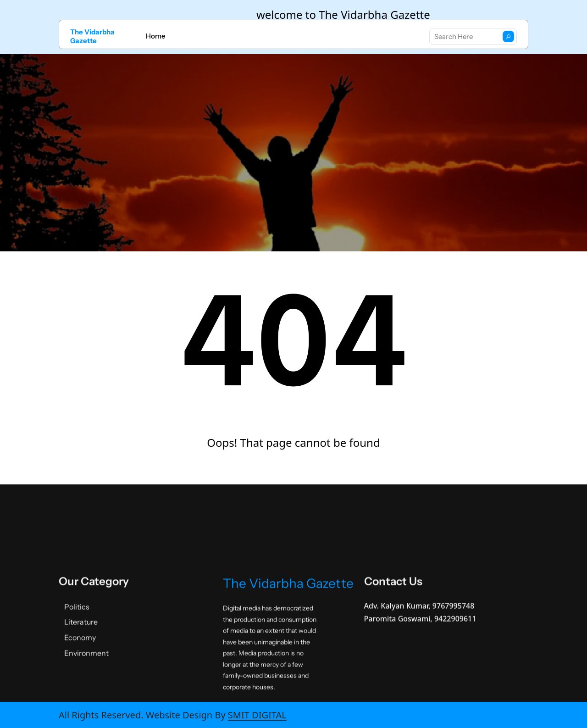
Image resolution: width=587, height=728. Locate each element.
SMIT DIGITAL (257, 715)
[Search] (508, 36)
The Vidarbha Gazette (92, 36)
